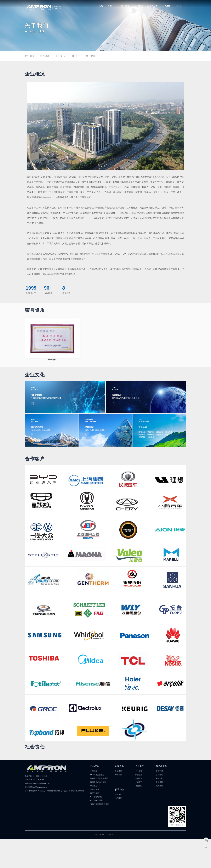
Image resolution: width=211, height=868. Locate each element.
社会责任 (91, 56)
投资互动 (159, 815)
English (180, 6)
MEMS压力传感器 (97, 804)
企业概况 (30, 56)
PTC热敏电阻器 (96, 826)
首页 (101, 6)
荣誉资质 (45, 56)
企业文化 (60, 56)
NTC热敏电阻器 (96, 830)
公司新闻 (118, 800)
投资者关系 (153, 6)
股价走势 (159, 808)
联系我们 (167, 6)
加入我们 (118, 828)
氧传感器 (94, 815)
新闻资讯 (125, 6)
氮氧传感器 (95, 819)
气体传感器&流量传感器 (100, 833)
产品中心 (112, 6)
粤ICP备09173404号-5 (104, 864)
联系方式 (159, 800)
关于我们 (138, 6)
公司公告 (159, 811)
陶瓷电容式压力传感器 (99, 808)
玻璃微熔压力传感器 (98, 811)
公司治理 (159, 804)
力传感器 (94, 800)
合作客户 (75, 56)
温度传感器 (95, 822)
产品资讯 (118, 804)
